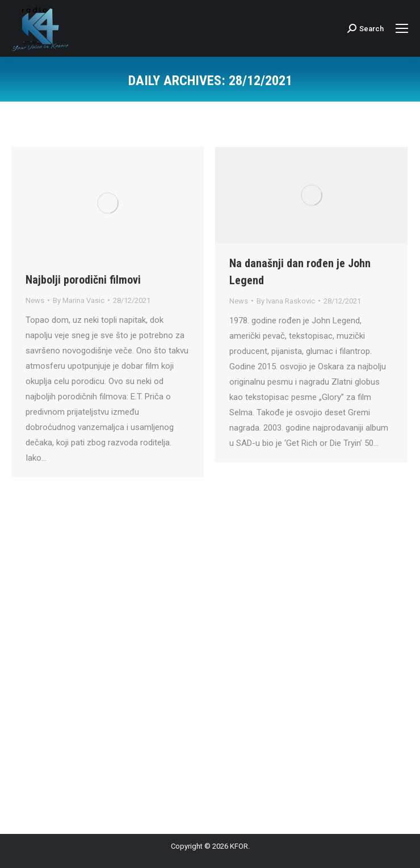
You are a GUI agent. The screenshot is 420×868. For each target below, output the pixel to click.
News (35, 300)
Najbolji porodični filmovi (83, 280)
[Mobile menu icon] (402, 28)
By (79, 300)
